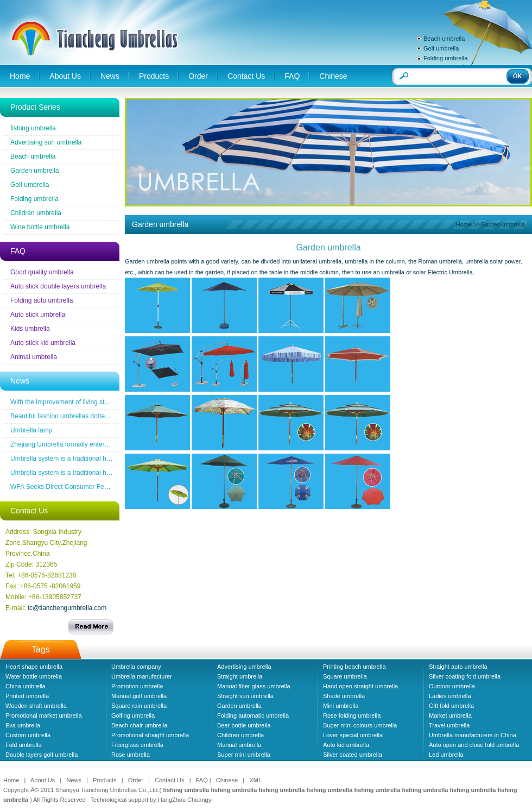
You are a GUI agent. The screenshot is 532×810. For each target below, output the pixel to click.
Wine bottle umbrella (40, 227)
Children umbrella (36, 213)
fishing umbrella (33, 128)
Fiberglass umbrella (137, 745)
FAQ (292, 76)
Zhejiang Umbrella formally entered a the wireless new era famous (106, 444)
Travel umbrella (449, 725)
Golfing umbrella (133, 715)
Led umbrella (446, 755)
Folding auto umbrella (42, 300)
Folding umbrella (445, 58)
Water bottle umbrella (34, 676)
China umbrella (26, 686)
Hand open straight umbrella (360, 686)
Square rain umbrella (139, 706)
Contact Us (246, 76)
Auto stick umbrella (38, 315)
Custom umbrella (28, 735)
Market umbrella (450, 715)
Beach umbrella (444, 39)
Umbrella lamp (31, 430)
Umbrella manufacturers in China (473, 735)
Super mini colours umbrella (360, 725)
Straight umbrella (240, 676)
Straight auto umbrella (458, 667)
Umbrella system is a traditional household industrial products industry (111, 459)
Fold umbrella (24, 745)
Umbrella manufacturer (142, 676)
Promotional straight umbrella (150, 735)
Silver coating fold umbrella (465, 676)
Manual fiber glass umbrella (254, 686)
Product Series (35, 107)
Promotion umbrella (137, 686)
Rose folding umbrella (352, 715)
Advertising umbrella (244, 667)
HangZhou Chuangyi (185, 800)
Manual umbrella (239, 745)
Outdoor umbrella (452, 686)
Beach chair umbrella (139, 725)
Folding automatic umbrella (253, 715)
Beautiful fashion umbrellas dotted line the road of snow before (100, 416)
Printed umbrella (27, 696)
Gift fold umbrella (451, 706)
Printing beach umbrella (354, 667)
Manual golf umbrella (139, 696)
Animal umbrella (34, 357)
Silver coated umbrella (353, 755)
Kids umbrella (30, 329)
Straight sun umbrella (245, 696)
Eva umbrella (23, 725)
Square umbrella (345, 676)
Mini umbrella (341, 706)
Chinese (333, 76)
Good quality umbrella (42, 272)
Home (20, 76)
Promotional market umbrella (44, 715)
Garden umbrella (34, 171)
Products (154, 76)
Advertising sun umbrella (46, 142)
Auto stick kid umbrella (43, 343)
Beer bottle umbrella (244, 725)
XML (255, 780)
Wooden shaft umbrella (36, 706)
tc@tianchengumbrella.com (67, 608)
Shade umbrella (344, 696)
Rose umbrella (131, 755)
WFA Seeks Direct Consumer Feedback (68, 487)
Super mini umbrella (244, 755)
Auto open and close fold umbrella (474, 745)
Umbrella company (136, 667)
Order (198, 76)
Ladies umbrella (450, 696)
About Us (65, 76)
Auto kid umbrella (346, 745)
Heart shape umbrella (34, 667)
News (110, 76)
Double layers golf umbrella (42, 755)
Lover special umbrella (353, 735)
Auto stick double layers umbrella (58, 286)
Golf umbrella (441, 48)
